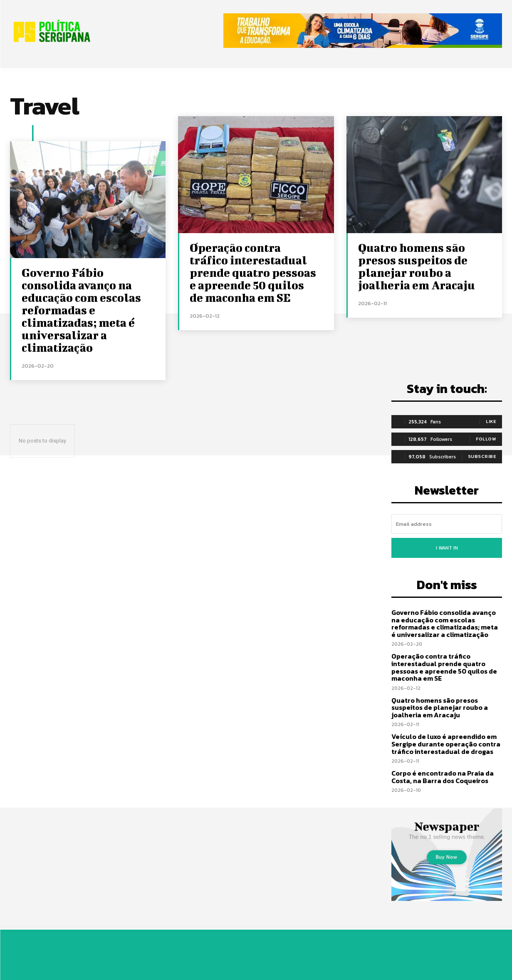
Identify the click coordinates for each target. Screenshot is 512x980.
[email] (447, 524)
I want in (447, 548)
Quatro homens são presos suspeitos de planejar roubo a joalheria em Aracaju (417, 266)
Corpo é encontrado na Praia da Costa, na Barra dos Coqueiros (443, 777)
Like (491, 421)
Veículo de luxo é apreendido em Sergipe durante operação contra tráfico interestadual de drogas (446, 744)
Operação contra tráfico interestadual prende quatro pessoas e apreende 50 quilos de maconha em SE (253, 272)
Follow (486, 439)
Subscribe (482, 456)
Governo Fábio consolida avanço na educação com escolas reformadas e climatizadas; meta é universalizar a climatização (81, 310)
